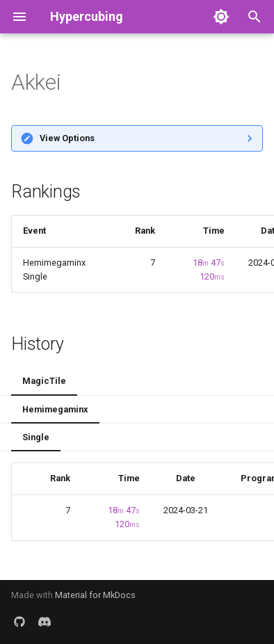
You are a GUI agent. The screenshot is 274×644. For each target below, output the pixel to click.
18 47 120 (209, 269)
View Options (67, 138)
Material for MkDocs (95, 595)
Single (36, 437)
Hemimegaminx (55, 409)
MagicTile (44, 381)
